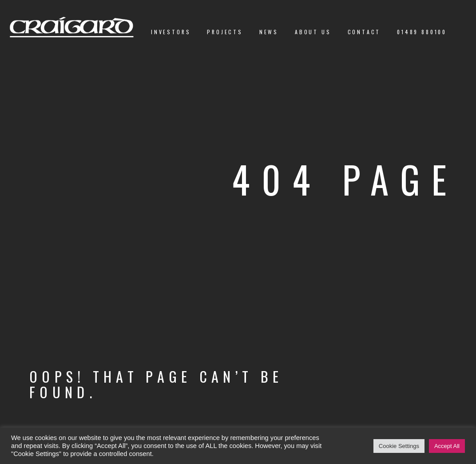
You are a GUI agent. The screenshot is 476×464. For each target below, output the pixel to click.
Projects (225, 32)
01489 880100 (422, 32)
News (269, 32)
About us (313, 32)
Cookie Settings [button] (399, 446)
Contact (364, 32)
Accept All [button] (447, 446)
